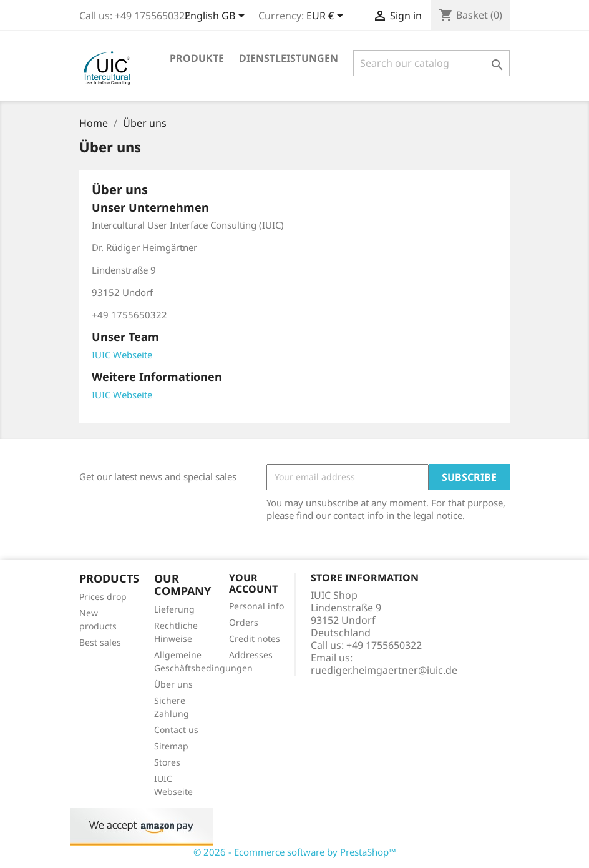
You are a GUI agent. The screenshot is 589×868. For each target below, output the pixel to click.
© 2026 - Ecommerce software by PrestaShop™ (295, 852)
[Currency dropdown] (327, 17)
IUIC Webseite (122, 355)
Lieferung (174, 609)
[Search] (431, 63)
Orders (244, 622)
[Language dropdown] (217, 17)
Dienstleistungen (289, 58)
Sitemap (171, 746)
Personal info (256, 606)
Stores (167, 762)
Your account (253, 583)
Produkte (197, 58)
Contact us (176, 730)
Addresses (251, 655)
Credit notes (255, 639)
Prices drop (103, 597)
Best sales (100, 642)
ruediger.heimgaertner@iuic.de (384, 670)
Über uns (173, 684)
